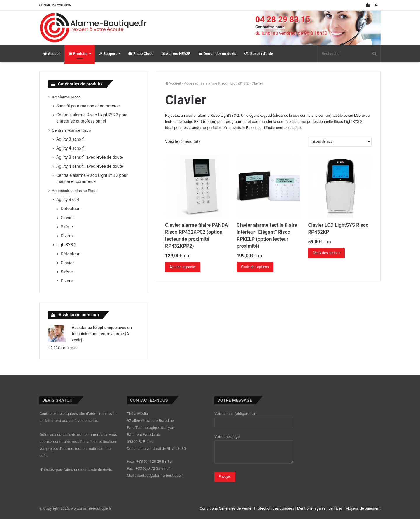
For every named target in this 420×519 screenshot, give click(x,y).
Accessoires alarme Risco (205, 83)
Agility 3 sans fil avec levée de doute (90, 157)
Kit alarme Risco (66, 97)
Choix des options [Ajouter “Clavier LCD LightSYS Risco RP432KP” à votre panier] (326, 253)
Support (108, 54)
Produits (78, 54)
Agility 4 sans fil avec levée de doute (90, 166)
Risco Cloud (141, 54)
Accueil (52, 54)
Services (336, 508)
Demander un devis (218, 54)
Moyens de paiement (363, 508)
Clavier (67, 218)
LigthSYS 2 (240, 83)
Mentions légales (311, 508)
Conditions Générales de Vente (226, 508)
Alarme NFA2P (176, 54)
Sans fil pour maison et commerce (88, 106)
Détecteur (70, 209)
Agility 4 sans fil (71, 148)
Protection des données (274, 508)
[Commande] (340, 142)
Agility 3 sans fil (71, 139)
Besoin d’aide (259, 54)
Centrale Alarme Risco (71, 130)
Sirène (67, 227)
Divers (67, 236)
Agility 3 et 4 (68, 200)
